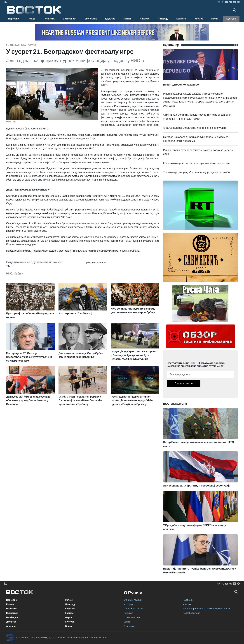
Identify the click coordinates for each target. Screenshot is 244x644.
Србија (18, 274)
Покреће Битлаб (191, 613)
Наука (215, 19)
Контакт (187, 604)
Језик (127, 622)
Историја (129, 604)
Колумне (181, 19)
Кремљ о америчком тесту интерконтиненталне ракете (196, 163)
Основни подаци (133, 600)
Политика (49, 19)
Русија (32, 19)
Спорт (69, 626)
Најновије (14, 19)
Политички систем (134, 609)
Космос (199, 19)
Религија (129, 613)
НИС (9, 274)
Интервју (163, 19)
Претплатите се (184, 383)
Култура (231, 19)
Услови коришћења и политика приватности (206, 609)
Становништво (132, 617)
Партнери (188, 600)
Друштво (110, 19)
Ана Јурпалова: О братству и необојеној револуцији (194, 128)
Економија (91, 19)
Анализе (145, 19)
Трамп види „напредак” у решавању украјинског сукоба (196, 172)
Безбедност (70, 19)
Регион (127, 19)
